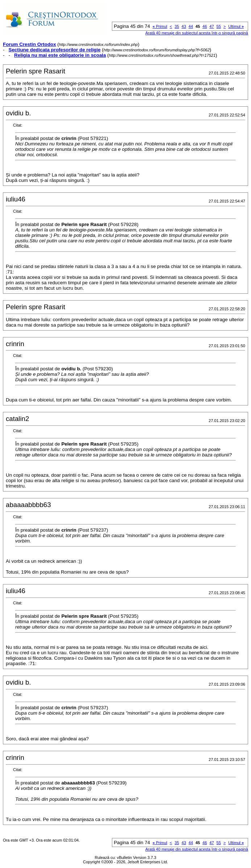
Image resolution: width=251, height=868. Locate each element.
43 (184, 26)
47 (212, 26)
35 (177, 26)
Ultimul (236, 26)
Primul (160, 26)
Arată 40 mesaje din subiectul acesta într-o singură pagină (197, 33)
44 (191, 26)
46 (205, 26)
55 (219, 26)
